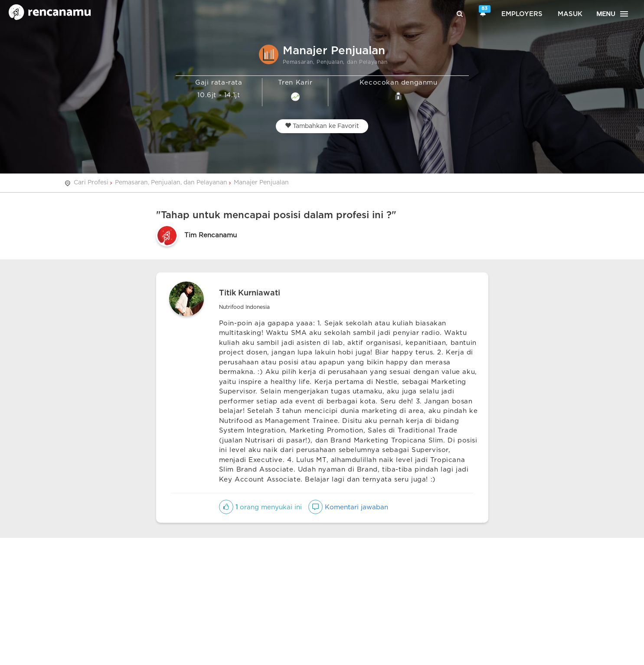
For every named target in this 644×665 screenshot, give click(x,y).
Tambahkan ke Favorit (322, 126)
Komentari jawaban (348, 507)
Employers (522, 14)
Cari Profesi (91, 183)
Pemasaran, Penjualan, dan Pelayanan (171, 183)
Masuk (570, 14)
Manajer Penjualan (261, 183)
